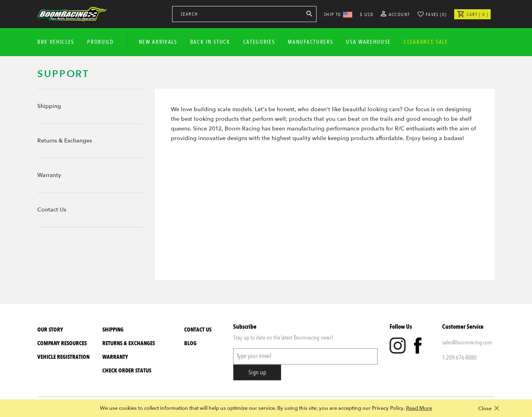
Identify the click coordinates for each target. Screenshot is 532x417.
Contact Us (52, 210)
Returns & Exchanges (65, 141)
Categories (259, 42)
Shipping (49, 106)
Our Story (50, 330)
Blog (190, 343)
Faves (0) (436, 14)
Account (395, 14)
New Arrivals (158, 42)
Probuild (100, 42)
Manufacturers (310, 42)
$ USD (367, 14)
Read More (419, 408)
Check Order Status (127, 371)
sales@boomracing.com (467, 342)
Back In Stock (210, 42)
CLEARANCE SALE (426, 42)
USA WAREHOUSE (368, 42)
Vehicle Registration (63, 357)
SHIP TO (338, 14)
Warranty (49, 175)
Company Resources (62, 343)
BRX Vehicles (56, 42)
